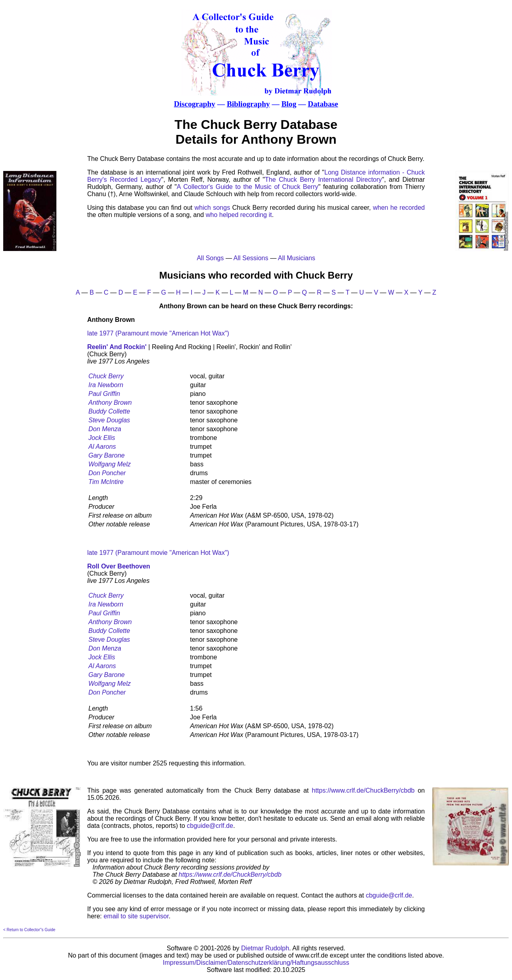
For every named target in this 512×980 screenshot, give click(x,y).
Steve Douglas (109, 420)
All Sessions (251, 258)
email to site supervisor (136, 916)
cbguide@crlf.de (210, 826)
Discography (195, 104)
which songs (212, 208)
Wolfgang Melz (110, 464)
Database (323, 104)
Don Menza (105, 429)
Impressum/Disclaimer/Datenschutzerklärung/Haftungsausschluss (256, 963)
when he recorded (399, 208)
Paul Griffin (104, 394)
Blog (289, 104)
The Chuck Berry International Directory (323, 180)
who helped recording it (239, 215)
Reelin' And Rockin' (117, 347)
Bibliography (248, 104)
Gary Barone (107, 455)
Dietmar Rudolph (265, 948)
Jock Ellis (102, 438)
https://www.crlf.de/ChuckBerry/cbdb (363, 790)
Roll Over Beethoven (119, 566)
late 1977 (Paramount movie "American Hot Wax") (158, 333)
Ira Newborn (106, 385)
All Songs (210, 258)
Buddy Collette (109, 411)
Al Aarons (102, 447)
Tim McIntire (106, 482)
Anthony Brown (110, 403)
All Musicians (297, 258)
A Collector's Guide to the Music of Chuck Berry (248, 187)
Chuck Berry (106, 376)
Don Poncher (107, 473)
